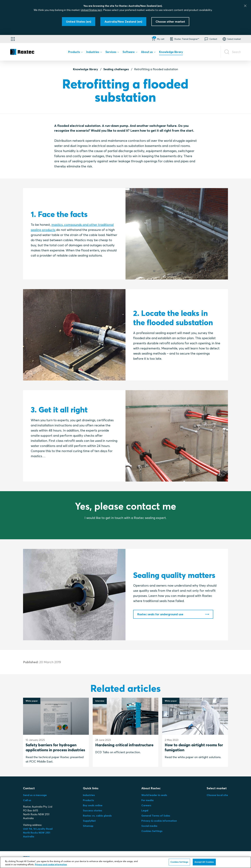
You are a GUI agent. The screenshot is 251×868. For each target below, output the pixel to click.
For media (147, 800)
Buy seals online (93, 805)
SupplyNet (89, 821)
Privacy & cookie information (159, 821)
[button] (158, 39)
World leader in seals (154, 795)
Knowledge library (85, 69)
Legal (145, 810)
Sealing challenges (116, 69)
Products (88, 800)
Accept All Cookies (204, 862)
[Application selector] (13, 39)
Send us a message (35, 795)
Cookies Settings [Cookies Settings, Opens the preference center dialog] (179, 862)
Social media (149, 826)
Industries (89, 795)
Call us (27, 800)
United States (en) (91, 10)
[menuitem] (75, 53)
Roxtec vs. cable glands (97, 816)
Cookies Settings (152, 831)
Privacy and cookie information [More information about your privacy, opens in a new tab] (51, 864)
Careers (146, 805)
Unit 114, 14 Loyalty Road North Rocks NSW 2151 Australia (38, 833)
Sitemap (88, 826)
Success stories (93, 810)
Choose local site (217, 795)
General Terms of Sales (156, 816)
